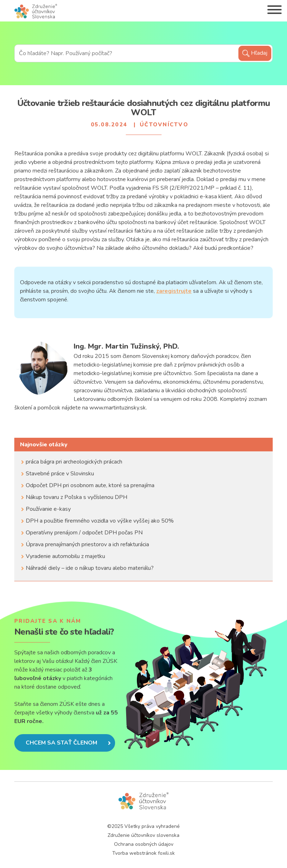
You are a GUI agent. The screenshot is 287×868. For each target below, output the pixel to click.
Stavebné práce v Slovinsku (60, 474)
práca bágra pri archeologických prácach (74, 462)
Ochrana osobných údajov (144, 844)
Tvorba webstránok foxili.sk (143, 853)
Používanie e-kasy (48, 509)
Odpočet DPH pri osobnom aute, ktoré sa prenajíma (90, 485)
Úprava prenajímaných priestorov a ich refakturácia (87, 544)
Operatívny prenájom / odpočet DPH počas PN (84, 533)
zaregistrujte (174, 291)
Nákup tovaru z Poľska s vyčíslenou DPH (76, 497)
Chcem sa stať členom (68, 743)
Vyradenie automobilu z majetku (65, 556)
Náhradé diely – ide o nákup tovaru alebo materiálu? (90, 568)
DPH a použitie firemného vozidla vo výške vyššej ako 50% (100, 521)
